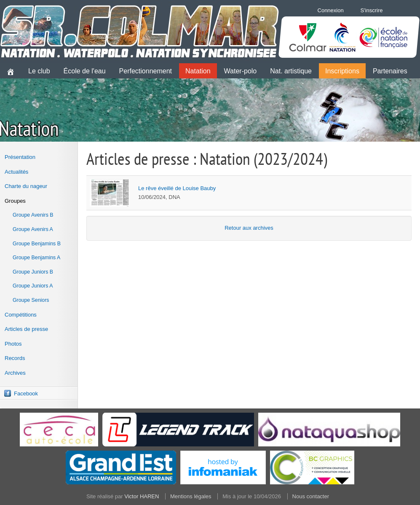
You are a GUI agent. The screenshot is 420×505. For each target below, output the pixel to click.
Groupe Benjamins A (36, 258)
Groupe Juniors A (33, 286)
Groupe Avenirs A (33, 229)
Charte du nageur (26, 186)
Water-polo (241, 71)
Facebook (26, 394)
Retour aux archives (249, 228)
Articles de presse (26, 329)
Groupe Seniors (31, 300)
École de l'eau (85, 71)
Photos (13, 344)
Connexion (331, 10)
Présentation (20, 157)
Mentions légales (191, 496)
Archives (15, 373)
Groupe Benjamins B (37, 244)
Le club (39, 71)
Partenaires (390, 71)
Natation (198, 71)
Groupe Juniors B (33, 272)
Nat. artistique (291, 71)
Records (15, 358)
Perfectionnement (146, 71)
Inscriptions (342, 71)
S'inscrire (371, 10)
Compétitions (21, 315)
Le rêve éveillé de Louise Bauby (177, 188)
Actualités (16, 172)
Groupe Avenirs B (33, 215)
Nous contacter (311, 496)
